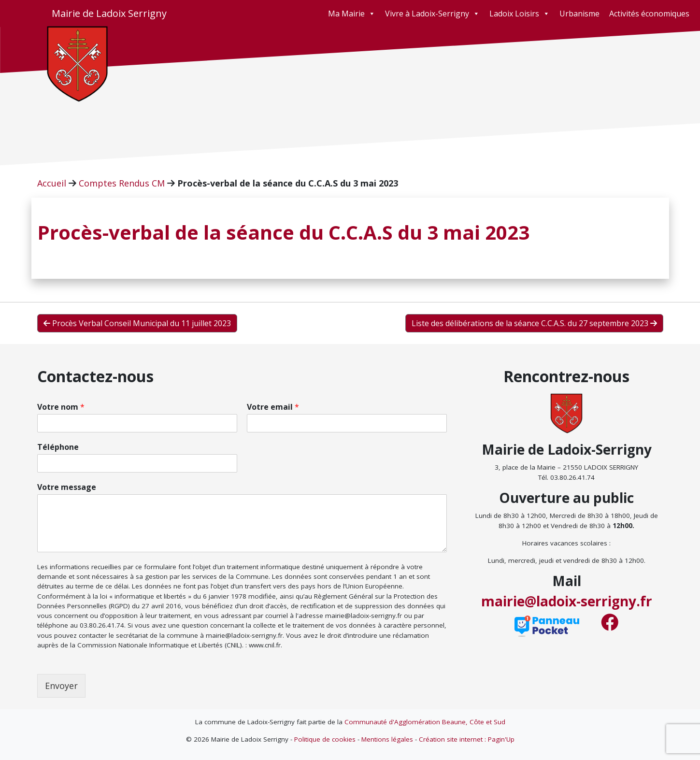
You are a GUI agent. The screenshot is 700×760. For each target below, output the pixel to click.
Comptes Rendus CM (122, 183)
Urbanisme (579, 14)
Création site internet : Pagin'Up (467, 739)
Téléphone (58, 447)
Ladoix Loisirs (520, 14)
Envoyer (61, 686)
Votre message (67, 487)
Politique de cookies (325, 739)
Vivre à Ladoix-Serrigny (432, 14)
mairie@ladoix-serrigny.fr (567, 601)
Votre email (273, 407)
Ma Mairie (352, 14)
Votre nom (61, 407)
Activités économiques (649, 14)
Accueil (52, 183)
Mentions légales (387, 739)
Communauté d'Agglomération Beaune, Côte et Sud (425, 722)
